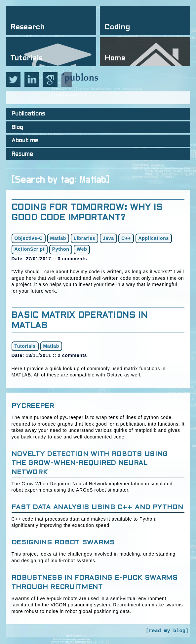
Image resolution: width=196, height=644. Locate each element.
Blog (17, 128)
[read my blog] (167, 631)
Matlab (58, 238)
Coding (117, 28)
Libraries (84, 238)
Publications (28, 114)
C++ (126, 238)
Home (115, 59)
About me (25, 141)
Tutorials (26, 59)
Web (82, 249)
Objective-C (29, 238)
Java (108, 238)
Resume (22, 154)
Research (27, 28)
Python (61, 249)
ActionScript (30, 249)
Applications (154, 238)
